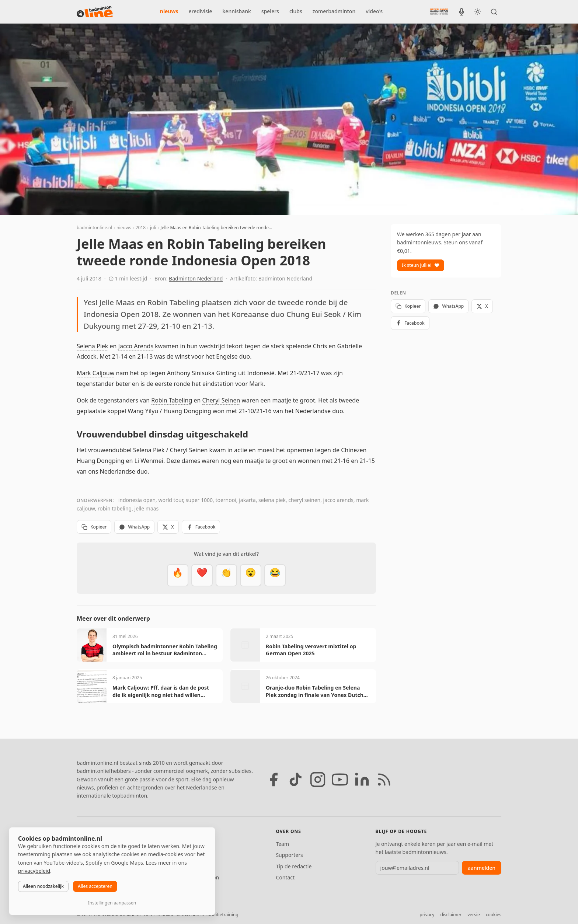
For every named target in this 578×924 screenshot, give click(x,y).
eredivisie (201, 11)
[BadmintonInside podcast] (462, 12)
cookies (494, 915)
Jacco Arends (136, 346)
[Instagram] (318, 780)
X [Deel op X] (168, 527)
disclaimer (451, 915)
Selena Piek (92, 346)
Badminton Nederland (196, 278)
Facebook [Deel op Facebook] (201, 527)
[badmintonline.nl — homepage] (95, 12)
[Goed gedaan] (226, 575)
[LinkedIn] (362, 780)
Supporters (289, 855)
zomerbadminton (334, 11)
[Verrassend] (251, 575)
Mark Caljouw (95, 373)
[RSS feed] (384, 780)
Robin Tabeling (172, 400)
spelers (270, 11)
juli (153, 228)
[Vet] (178, 575)
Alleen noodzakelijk (43, 886)
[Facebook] (274, 780)
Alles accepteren (95, 886)
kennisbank (237, 11)
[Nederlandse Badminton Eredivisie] (439, 11)
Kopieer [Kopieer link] (94, 527)
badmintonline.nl (94, 228)
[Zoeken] (494, 12)
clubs (296, 11)
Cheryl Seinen (221, 400)
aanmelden (482, 868)
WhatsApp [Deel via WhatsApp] (134, 527)
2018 (141, 228)
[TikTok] (296, 780)
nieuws (169, 11)
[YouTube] (340, 780)
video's (374, 11)
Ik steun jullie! (421, 265)
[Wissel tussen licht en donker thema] (478, 12)
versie (473, 915)
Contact (285, 877)
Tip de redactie (294, 866)
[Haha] (275, 575)
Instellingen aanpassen (112, 903)
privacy (427, 915)
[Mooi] (202, 575)
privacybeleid (34, 871)
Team (282, 844)
